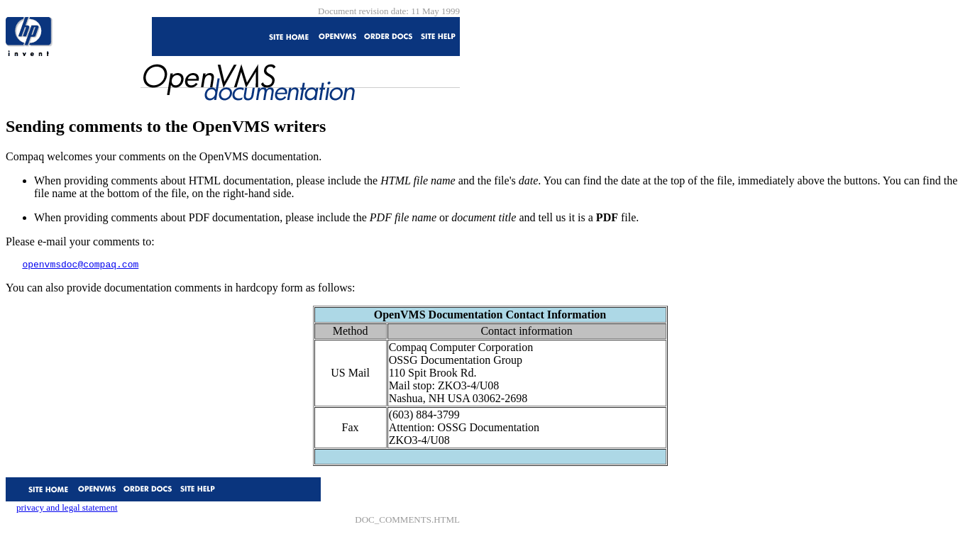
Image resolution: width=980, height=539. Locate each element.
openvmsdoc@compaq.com (80, 266)
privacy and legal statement (67, 510)
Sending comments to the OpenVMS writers (166, 126)
